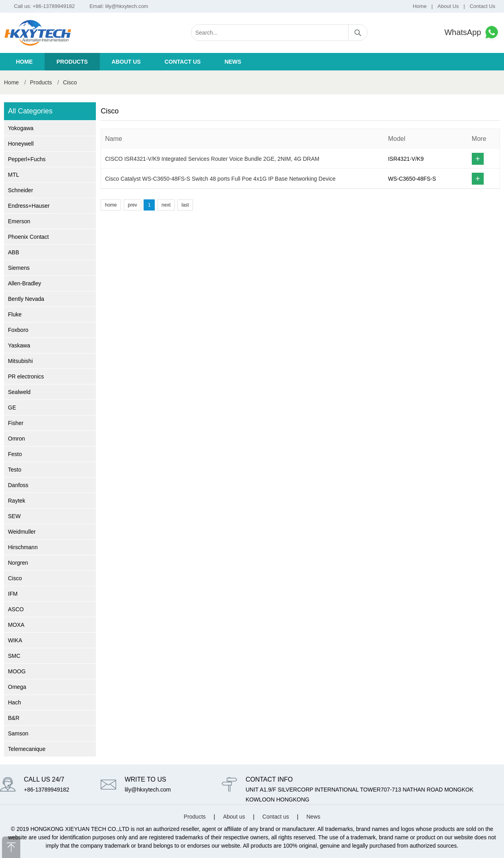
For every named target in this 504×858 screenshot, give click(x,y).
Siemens (19, 268)
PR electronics (26, 376)
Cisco (70, 82)
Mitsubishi (20, 361)
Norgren (18, 563)
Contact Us (483, 6)
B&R (14, 718)
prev (132, 205)
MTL (14, 175)
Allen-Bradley (24, 283)
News (233, 62)
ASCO (16, 609)
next (166, 205)
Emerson (19, 221)
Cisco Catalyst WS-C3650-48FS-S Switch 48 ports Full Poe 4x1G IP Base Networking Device (220, 179)
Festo (15, 454)
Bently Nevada (26, 299)
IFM (13, 594)
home (111, 205)
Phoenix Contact (28, 237)
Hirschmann (23, 547)
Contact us (183, 62)
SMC (14, 656)
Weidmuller (22, 532)
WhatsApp (472, 32)
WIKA (15, 640)
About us (126, 62)
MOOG (17, 671)
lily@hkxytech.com (127, 6)
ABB (14, 252)
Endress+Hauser (29, 206)
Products (72, 62)
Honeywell (21, 144)
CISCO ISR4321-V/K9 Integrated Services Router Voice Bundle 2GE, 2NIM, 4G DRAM (212, 159)
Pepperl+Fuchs (27, 159)
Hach (15, 702)
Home (420, 6)
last (185, 205)
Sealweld (19, 392)
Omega (17, 687)
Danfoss (18, 485)
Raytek (17, 501)
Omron (17, 439)
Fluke (15, 314)
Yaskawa (19, 345)
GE (12, 408)
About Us (448, 6)
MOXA (16, 625)
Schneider (20, 190)
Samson (18, 733)
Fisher (16, 423)
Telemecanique (27, 749)
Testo (15, 470)
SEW (14, 516)
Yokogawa (21, 128)
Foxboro (18, 330)
